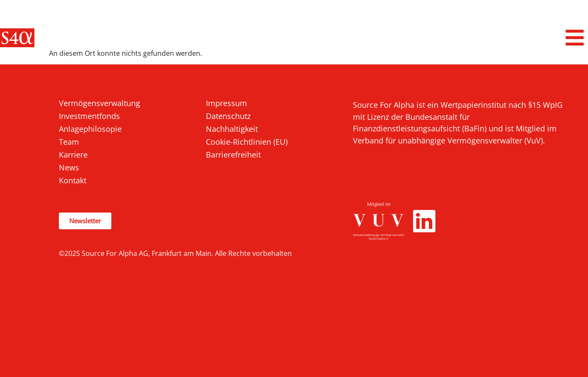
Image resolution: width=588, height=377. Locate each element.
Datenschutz (228, 116)
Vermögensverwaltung (100, 103)
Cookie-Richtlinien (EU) (247, 142)
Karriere (73, 155)
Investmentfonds (89, 116)
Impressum (227, 103)
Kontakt (73, 180)
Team (69, 142)
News (69, 167)
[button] (575, 38)
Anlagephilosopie (90, 129)
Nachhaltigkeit (232, 129)
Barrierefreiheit (233, 155)
